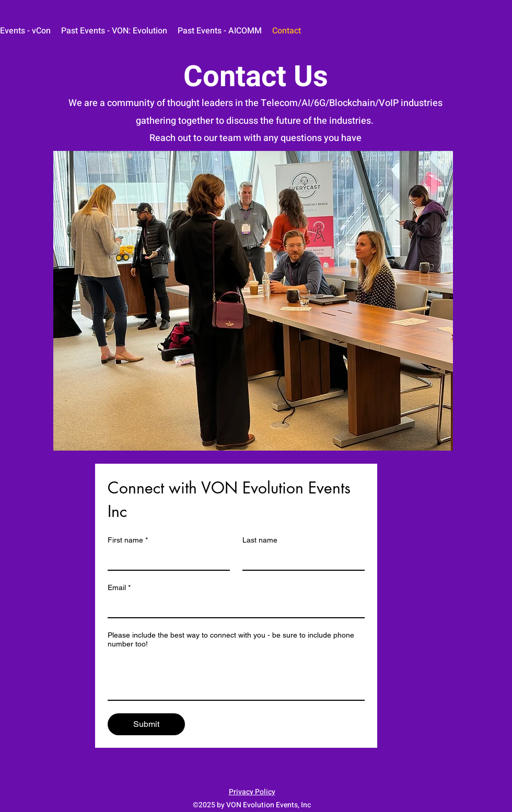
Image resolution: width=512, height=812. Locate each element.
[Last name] (300, 559)
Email (119, 588)
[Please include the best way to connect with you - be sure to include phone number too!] (236, 676)
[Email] (233, 607)
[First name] (166, 559)
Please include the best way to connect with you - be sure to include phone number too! (231, 639)
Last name (260, 540)
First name (128, 540)
